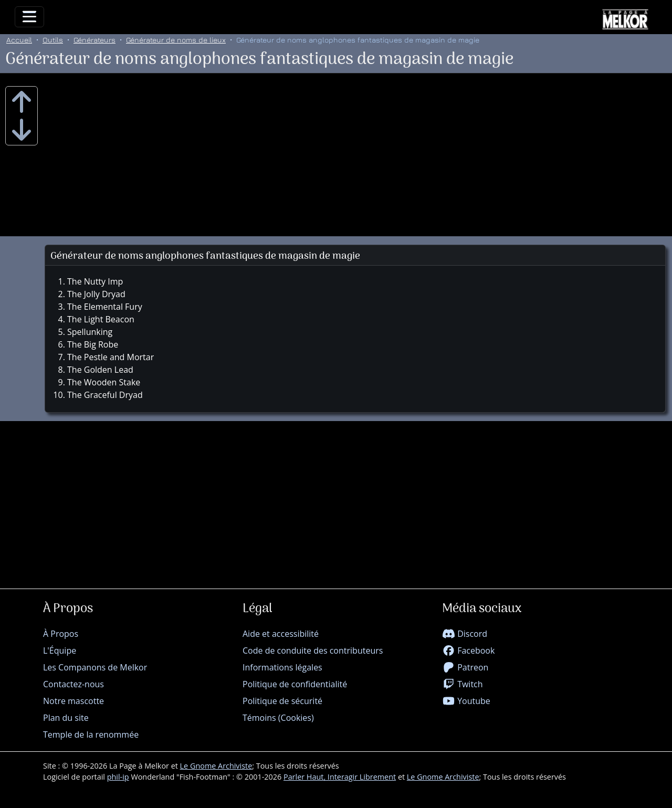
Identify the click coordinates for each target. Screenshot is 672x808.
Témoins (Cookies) (278, 718)
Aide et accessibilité (281, 634)
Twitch (463, 684)
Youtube (466, 701)
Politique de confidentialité (295, 684)
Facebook (468, 650)
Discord (465, 634)
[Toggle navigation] (29, 17)
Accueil (19, 40)
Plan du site (66, 718)
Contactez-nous (73, 684)
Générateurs (94, 40)
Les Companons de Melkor (95, 667)
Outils (53, 40)
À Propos (61, 634)
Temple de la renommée (91, 734)
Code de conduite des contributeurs (313, 650)
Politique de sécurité (282, 701)
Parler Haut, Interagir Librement (340, 777)
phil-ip (118, 777)
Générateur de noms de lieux (176, 40)
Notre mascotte (73, 701)
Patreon (465, 667)
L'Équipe (60, 650)
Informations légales (282, 667)
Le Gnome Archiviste (216, 766)
